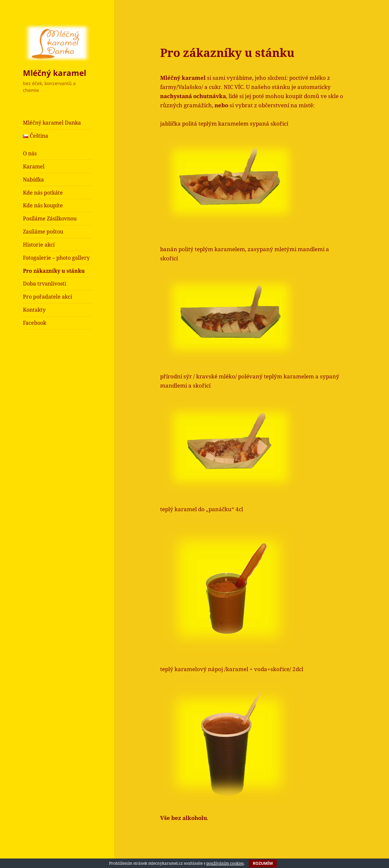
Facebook (35, 323)
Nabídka (33, 180)
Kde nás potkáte (43, 193)
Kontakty (34, 310)
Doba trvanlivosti (45, 284)
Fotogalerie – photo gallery (56, 258)
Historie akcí (39, 245)
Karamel (34, 166)
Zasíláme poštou (43, 232)
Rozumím (263, 863)
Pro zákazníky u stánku (54, 271)
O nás (30, 153)
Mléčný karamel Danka (52, 123)
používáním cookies (225, 863)
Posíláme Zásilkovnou (50, 218)
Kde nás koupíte (43, 205)
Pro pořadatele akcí (47, 297)
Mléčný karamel (55, 73)
